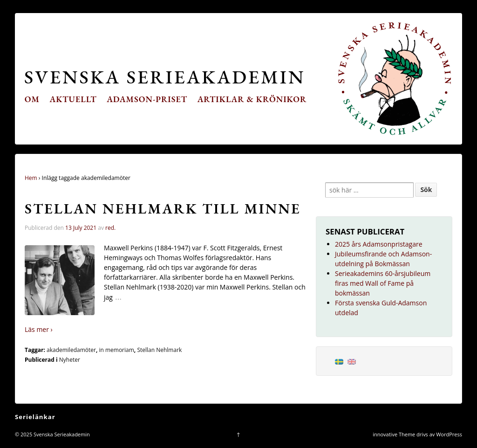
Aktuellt (73, 99)
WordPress (449, 434)
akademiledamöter (71, 350)
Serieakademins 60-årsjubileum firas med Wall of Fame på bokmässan (383, 283)
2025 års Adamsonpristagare (379, 244)
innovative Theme (394, 434)
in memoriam (116, 350)
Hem (31, 178)
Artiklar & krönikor (252, 99)
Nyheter (70, 360)
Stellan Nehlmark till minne (163, 208)
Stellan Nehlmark (159, 350)
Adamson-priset (147, 99)
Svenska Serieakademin (165, 77)
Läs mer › (39, 329)
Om (32, 99)
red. (110, 228)
